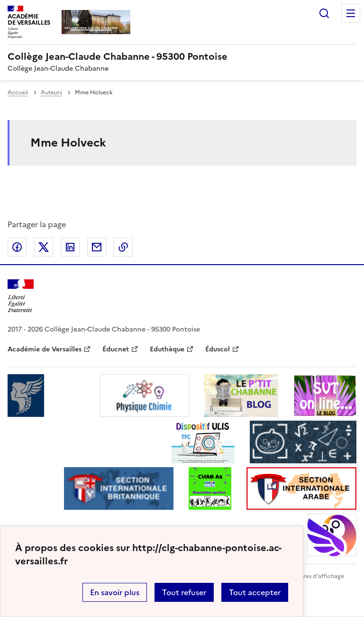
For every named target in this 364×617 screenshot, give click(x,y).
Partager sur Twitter (44, 247)
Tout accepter (255, 592)
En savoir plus (115, 592)
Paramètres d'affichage (312, 576)
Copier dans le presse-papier (123, 247)
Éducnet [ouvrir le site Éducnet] (116, 349)
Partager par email (97, 247)
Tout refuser (184, 592)
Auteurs (51, 92)
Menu (351, 13)
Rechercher (324, 13)
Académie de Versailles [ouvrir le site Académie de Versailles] (45, 349)
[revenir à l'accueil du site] (182, 56)
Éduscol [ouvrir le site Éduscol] (218, 349)
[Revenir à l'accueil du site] (21, 296)
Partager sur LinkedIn (70, 247)
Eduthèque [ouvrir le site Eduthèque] (167, 349)
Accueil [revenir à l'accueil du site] (18, 92)
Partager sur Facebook (17, 247)
